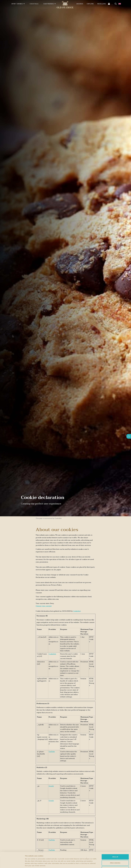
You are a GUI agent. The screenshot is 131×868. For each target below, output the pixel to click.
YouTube (52, 752)
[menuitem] (120, 4)
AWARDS (80, 4)
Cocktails (34, 4)
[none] (120, 4)
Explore (90, 4)
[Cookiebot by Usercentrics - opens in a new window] (12, 864)
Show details (100, 864)
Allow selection (115, 849)
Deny (115, 856)
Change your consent (44, 606)
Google (51, 786)
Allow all (115, 843)
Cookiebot (77, 611)
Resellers (102, 4)
